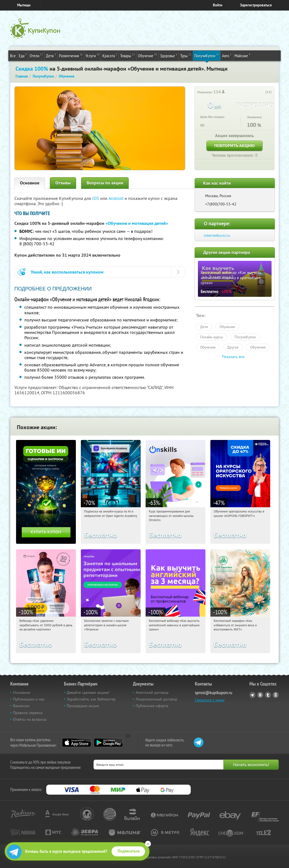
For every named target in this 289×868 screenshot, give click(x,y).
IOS (96, 198)
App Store (77, 743)
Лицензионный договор (157, 699)
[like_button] (262, 92)
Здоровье (169, 55)
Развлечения (71, 55)
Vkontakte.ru (260, 695)
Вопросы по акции (105, 183)
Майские (242, 55)
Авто (227, 55)
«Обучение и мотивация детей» (137, 223)
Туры (186, 55)
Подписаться (129, 851)
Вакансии (21, 706)
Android (117, 198)
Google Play (108, 743)
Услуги (92, 55)
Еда (23, 55)
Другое (233, 347)
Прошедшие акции (83, 706)
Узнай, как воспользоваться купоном (67, 272)
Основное (30, 183)
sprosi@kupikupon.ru (214, 693)
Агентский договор (152, 692)
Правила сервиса (28, 713)
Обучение (147, 55)
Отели (36, 55)
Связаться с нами (210, 700)
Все (13, 56)
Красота (110, 55)
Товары (127, 55)
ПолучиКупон (207, 55)
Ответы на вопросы (30, 719)
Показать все (233, 357)
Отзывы (63, 183)
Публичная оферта (152, 706)
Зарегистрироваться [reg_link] (256, 5)
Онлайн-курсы (211, 337)
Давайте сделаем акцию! (88, 692)
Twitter (268, 695)
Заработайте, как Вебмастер (91, 699)
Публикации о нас (29, 699)
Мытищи (24, 5)
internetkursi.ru (217, 235)
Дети (51, 55)
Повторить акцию (234, 145)
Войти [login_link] (218, 5)
